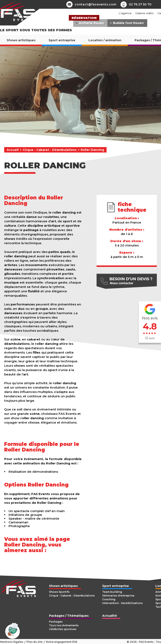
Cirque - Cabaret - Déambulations (50, 150)
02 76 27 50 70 (140, 4)
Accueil (13, 150)
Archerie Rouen (91, 23)
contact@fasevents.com (91, 4)
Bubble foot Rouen (128, 23)
